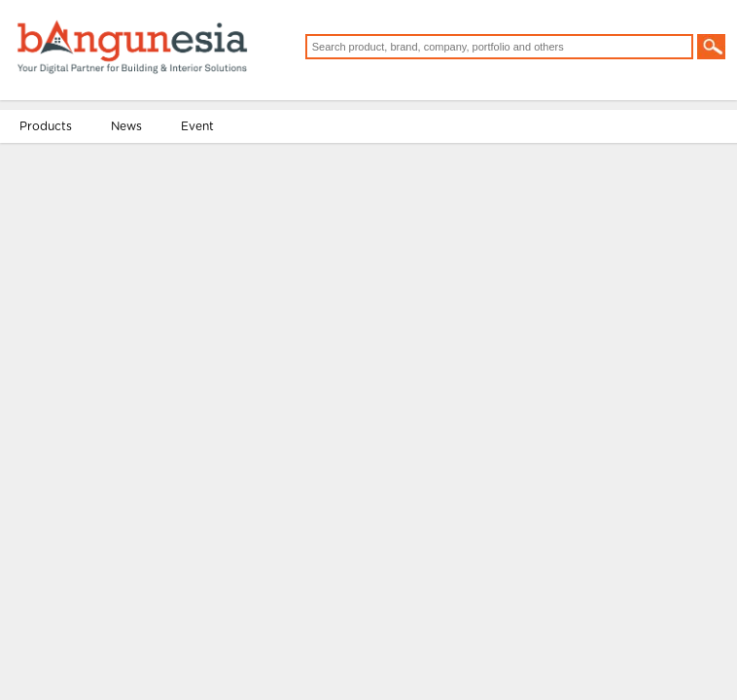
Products (53, 181)
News (134, 181)
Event (205, 181)
